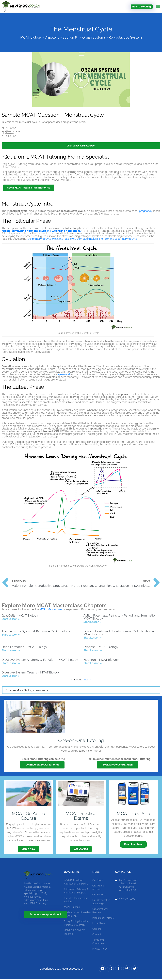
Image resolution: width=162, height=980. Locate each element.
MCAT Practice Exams (81, 817)
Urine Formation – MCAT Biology (24, 648)
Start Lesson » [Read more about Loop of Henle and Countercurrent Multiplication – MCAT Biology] (93, 639)
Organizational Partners (100, 912)
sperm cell (64, 375)
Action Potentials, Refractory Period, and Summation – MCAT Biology (121, 618)
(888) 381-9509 (127, 899)
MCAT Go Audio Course (28, 817)
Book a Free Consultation (118, 766)
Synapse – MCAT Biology (101, 648)
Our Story (98, 881)
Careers (97, 930)
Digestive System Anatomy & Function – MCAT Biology (40, 661)
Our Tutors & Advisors (99, 888)
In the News (99, 924)
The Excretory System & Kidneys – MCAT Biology (36, 632)
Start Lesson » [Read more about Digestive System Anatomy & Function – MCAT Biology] (11, 664)
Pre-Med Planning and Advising (76, 901)
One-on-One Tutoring (81, 741)
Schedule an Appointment (46, 915)
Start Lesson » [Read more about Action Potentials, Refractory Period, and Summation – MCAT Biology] (93, 623)
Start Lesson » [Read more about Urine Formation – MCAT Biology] (11, 651)
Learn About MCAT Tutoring (42, 766)
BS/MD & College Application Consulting (76, 883)
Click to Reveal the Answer (81, 147)
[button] (81, 81)
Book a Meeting (142, 7)
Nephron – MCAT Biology (101, 661)
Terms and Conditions (98, 942)
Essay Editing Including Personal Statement (77, 924)
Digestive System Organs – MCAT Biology (31, 673)
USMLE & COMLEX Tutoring (74, 933)
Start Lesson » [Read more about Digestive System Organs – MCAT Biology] (11, 677)
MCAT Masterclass (51, 610)
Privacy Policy (100, 950)
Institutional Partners (103, 919)
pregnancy (146, 212)
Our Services (99, 895)
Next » (88, 681)
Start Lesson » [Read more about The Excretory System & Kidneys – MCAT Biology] (11, 636)
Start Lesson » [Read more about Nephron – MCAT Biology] (93, 664)
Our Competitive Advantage (101, 903)
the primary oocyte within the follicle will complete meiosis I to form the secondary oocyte (82, 240)
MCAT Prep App (133, 814)
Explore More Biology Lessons (27, 691)
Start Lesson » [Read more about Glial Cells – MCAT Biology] (11, 620)
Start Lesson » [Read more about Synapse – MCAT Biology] (93, 651)
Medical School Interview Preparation (77, 915)
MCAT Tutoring (72, 908)
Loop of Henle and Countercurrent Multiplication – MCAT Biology (119, 634)
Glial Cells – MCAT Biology (20, 616)
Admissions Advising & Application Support (76, 892)
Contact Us (98, 935)
